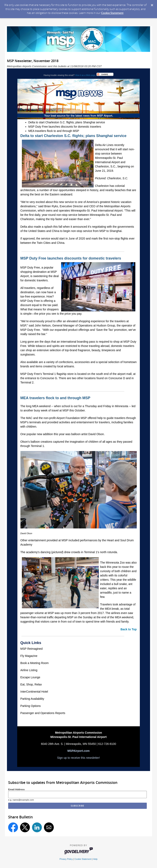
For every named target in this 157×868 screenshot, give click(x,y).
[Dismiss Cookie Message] (152, 4)
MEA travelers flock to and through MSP (54, 131)
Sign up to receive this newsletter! (78, 758)
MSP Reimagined (32, 649)
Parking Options (31, 706)
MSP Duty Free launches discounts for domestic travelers (65, 127)
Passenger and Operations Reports (43, 713)
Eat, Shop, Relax (31, 684)
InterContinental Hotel (34, 692)
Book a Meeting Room (35, 663)
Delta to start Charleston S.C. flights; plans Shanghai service (67, 122)
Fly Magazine (29, 656)
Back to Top (128, 629)
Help (95, 859)
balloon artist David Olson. (88, 434)
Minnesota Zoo (115, 563)
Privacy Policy (66, 859)
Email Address (16, 789)
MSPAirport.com (79, 751)
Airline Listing (29, 670)
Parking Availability (32, 699)
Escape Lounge (30, 677)
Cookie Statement (112, 13)
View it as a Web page (85, 75)
